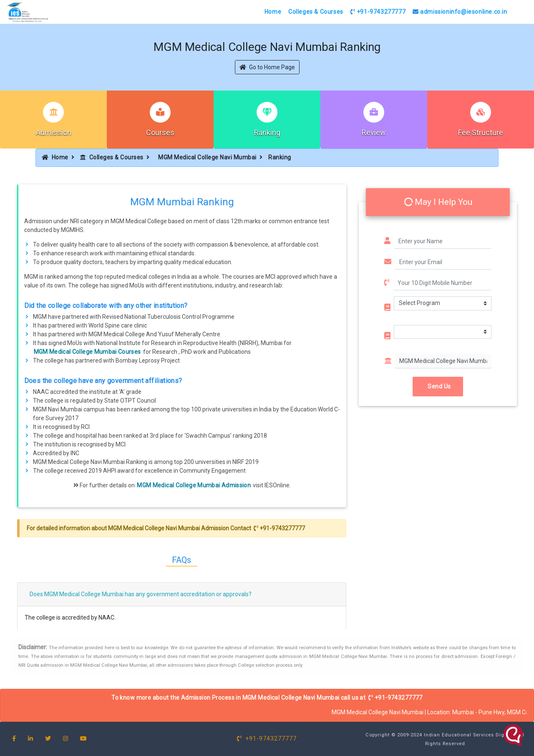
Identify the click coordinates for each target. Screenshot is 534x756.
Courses (160, 132)
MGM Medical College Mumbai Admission (194, 485)
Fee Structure (481, 132)
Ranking (267, 132)
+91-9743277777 (378, 12)
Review (374, 132)
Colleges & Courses (316, 12)
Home (273, 12)
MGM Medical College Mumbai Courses (87, 352)
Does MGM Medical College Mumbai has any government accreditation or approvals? (141, 594)
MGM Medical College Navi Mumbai (207, 157)
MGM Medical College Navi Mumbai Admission (169, 528)
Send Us (438, 386)
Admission (54, 132)
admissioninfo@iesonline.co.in (460, 12)
